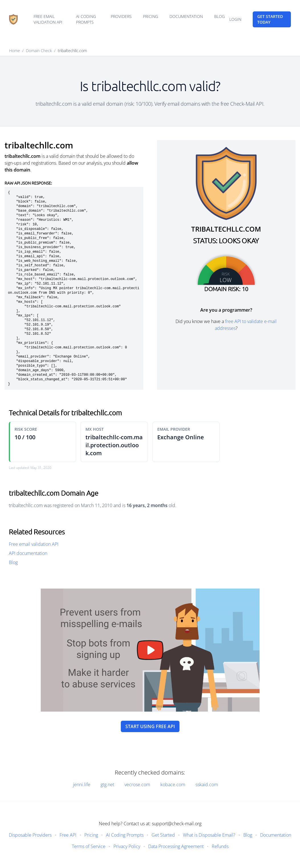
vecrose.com (137, 785)
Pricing (151, 16)
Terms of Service (89, 846)
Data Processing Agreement (176, 846)
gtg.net (107, 785)
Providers (121, 16)
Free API (68, 835)
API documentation (28, 553)
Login (235, 19)
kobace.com (173, 785)
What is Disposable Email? (209, 835)
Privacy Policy (127, 846)
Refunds (220, 846)
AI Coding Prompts (86, 19)
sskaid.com (207, 785)
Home (15, 51)
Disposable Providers (30, 835)
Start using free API (150, 726)
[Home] (13, 19)
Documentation (186, 16)
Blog (220, 16)
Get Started (163, 835)
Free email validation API (48, 19)
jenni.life (82, 785)
